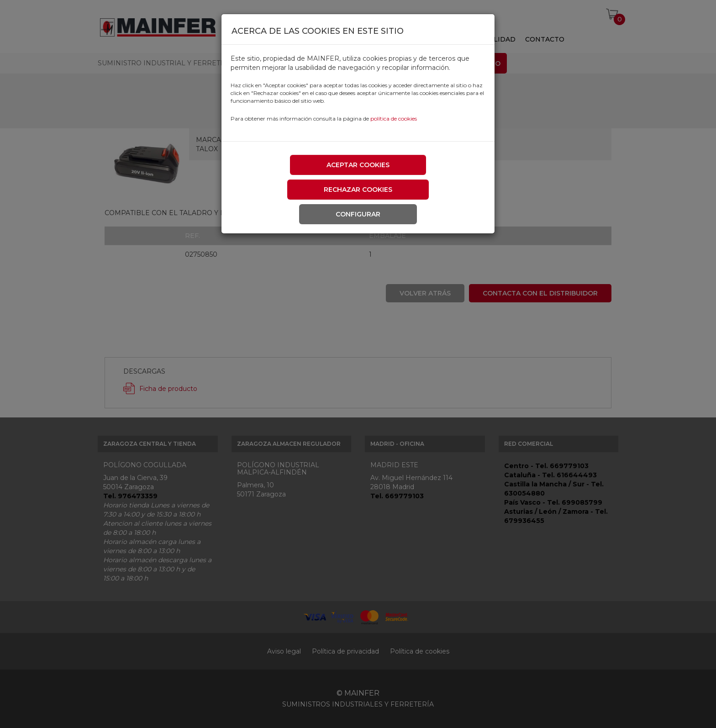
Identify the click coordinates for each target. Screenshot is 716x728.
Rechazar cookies (358, 190)
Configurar (358, 214)
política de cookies (394, 119)
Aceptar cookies (358, 165)
